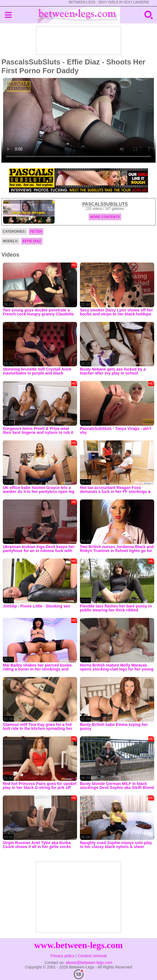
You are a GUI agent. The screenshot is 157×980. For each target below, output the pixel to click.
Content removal (92, 956)
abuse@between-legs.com (89, 963)
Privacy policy (62, 956)
